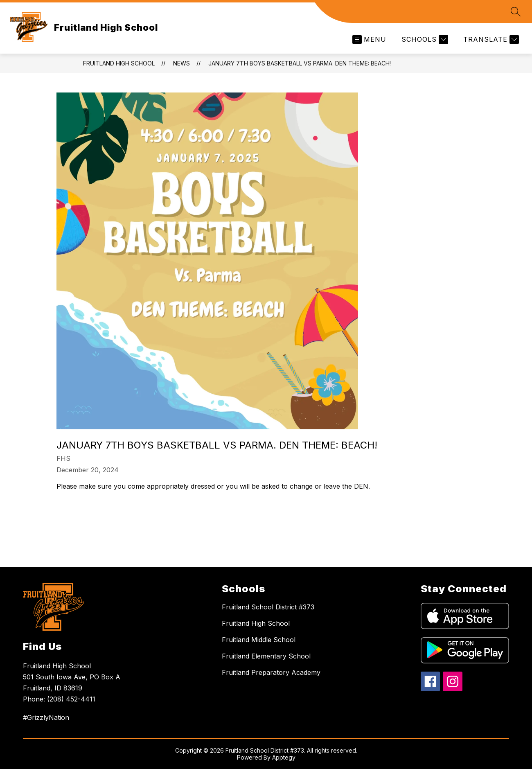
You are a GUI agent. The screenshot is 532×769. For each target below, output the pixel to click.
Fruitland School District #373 (268, 607)
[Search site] (516, 11)
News (181, 63)
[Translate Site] (490, 39)
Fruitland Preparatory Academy (271, 672)
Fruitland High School (119, 63)
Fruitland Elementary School (266, 656)
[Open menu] (369, 39)
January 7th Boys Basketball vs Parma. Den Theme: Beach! (300, 63)
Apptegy (284, 757)
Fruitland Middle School (259, 640)
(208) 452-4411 (71, 699)
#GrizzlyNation (46, 717)
